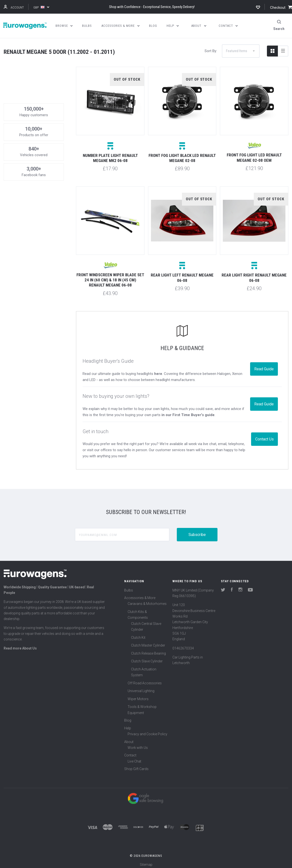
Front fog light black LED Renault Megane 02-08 (182, 155)
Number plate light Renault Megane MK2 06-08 (110, 155)
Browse (64, 26)
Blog (128, 718)
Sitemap (146, 862)
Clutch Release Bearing (148, 650)
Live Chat (134, 758)
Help (128, 725)
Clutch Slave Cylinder (147, 658)
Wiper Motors (138, 696)
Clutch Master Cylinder (148, 643)
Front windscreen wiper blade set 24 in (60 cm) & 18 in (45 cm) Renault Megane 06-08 (110, 277)
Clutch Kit (138, 635)
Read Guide (264, 366)
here (158, 371)
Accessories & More (140, 595)
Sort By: (211, 48)
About (129, 739)
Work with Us (138, 745)
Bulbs (129, 587)
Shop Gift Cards (136, 766)
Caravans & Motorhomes (147, 601)
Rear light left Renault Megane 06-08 (182, 275)
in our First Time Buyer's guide (188, 412)
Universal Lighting (141, 688)
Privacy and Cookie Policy (147, 731)
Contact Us (264, 436)
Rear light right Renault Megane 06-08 (254, 275)
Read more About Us (20, 646)
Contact (130, 753)
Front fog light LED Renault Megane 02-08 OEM (254, 155)
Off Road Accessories (145, 680)
